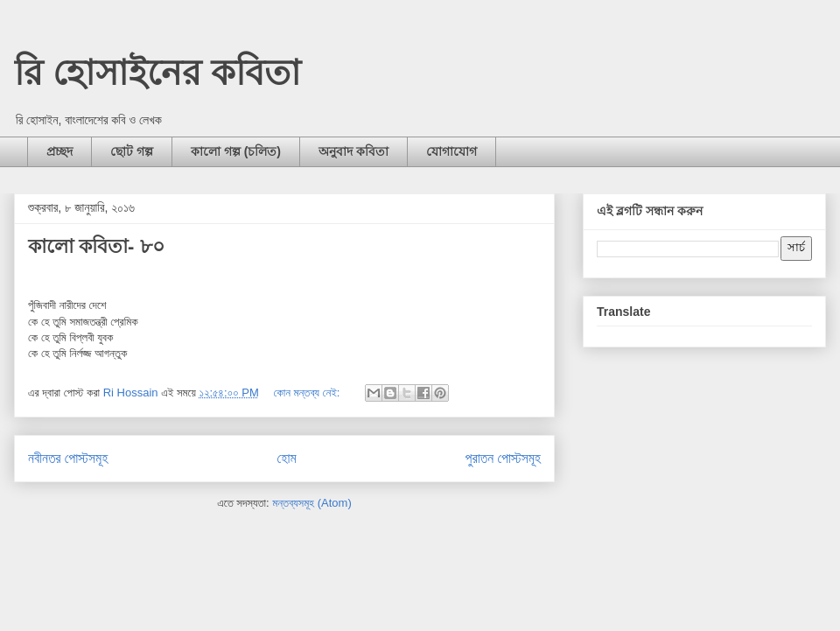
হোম (287, 458)
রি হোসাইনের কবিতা (157, 73)
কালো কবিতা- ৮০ (96, 246)
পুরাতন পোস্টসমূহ (503, 458)
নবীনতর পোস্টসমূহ (68, 458)
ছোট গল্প (132, 151)
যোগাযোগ (451, 151)
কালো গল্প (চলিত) (236, 151)
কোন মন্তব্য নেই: (308, 393)
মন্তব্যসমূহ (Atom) (311, 503)
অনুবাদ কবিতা (353, 151)
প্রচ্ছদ (59, 151)
